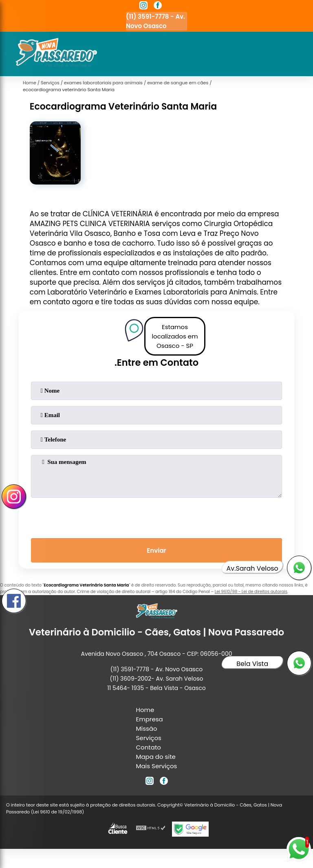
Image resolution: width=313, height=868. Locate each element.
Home (145, 710)
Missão (147, 728)
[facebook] (158, 7)
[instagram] (143, 7)
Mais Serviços (157, 766)
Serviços (149, 738)
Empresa (150, 719)
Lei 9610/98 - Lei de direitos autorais (251, 592)
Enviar (156, 550)
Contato (149, 747)
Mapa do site (156, 757)
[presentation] (156, 516)
